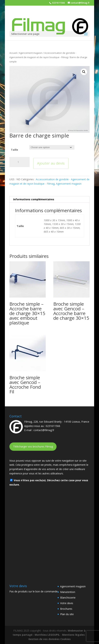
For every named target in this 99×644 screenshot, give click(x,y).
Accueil (13, 53)
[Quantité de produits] (20, 162)
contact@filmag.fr (44, 430)
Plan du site (67, 614)
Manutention (68, 592)
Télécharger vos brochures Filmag (33, 447)
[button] (84, 72)
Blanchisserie (68, 598)
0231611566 (58, 3)
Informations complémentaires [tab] (34, 199)
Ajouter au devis (51, 163)
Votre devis (67, 603)
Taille (14, 150)
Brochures (66, 609)
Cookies (65, 639)
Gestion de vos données (44, 639)
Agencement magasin (31, 53)
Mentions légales (73, 635)
